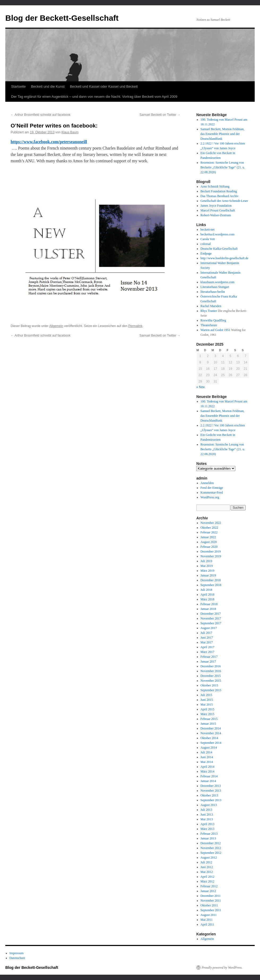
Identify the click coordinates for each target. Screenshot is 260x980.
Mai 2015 (207, 705)
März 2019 (207, 571)
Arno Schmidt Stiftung (215, 186)
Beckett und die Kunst (48, 86)
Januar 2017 (208, 661)
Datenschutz (17, 958)
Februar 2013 (209, 834)
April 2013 (207, 824)
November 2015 (211, 681)
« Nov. (201, 387)
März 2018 (207, 599)
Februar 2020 (209, 547)
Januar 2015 (208, 724)
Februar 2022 (209, 532)
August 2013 (209, 805)
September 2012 (211, 853)
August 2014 (209, 748)
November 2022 (211, 523)
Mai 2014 (207, 762)
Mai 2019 (207, 566)
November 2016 (211, 671)
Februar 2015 (209, 719)
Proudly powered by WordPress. (222, 968)
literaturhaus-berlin (213, 292)
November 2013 (211, 791)
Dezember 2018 (211, 580)
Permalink (135, 326)
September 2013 (211, 800)
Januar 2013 (208, 838)
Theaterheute (209, 325)
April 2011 (207, 924)
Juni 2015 (207, 700)
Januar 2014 (208, 781)
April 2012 (207, 877)
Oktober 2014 (209, 738)
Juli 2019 (206, 561)
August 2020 (209, 542)
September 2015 (211, 690)
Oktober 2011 (209, 905)
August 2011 (209, 915)
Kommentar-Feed (212, 493)
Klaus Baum (70, 132)
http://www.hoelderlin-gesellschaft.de (225, 258)
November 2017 (211, 618)
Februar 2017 (209, 657)
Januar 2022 (208, 537)
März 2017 (207, 652)
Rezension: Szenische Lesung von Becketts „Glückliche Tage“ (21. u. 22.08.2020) (223, 167)
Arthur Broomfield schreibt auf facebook (40, 115)
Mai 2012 (207, 872)
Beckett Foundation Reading (219, 191)
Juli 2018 (206, 590)
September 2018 (211, 585)
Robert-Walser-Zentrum (216, 215)
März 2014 (207, 771)
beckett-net (208, 230)
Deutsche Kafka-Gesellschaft (219, 249)
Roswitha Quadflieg (213, 320)
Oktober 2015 (209, 685)
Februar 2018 (209, 604)
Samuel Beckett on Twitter (160, 115)
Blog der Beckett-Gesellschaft (62, 18)
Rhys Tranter (209, 311)
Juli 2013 (206, 810)
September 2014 (211, 743)
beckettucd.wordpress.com (218, 234)
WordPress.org (210, 497)
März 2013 (207, 829)
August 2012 (209, 858)
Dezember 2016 (211, 666)
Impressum (17, 953)
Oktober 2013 (209, 795)
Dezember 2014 (211, 728)
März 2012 (207, 881)
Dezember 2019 (211, 551)
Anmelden (207, 483)
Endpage (206, 253)
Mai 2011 (207, 920)
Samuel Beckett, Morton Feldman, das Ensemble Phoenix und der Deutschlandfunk (223, 134)
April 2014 (207, 767)
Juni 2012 (207, 867)
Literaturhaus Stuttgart (215, 287)
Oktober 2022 (209, 528)
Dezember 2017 (211, 614)
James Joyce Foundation (216, 206)
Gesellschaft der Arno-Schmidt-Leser (224, 201)
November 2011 (211, 901)
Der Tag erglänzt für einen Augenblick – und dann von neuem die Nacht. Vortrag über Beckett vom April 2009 (94, 97)
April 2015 (207, 709)
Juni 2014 (207, 757)
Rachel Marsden (211, 306)
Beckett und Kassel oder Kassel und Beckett (104, 86)
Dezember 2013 (211, 786)
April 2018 (207, 595)
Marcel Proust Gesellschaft (218, 210)
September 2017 (211, 623)
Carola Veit (208, 239)
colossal (206, 244)
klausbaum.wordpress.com (218, 282)
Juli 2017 (206, 633)
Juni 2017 (207, 638)
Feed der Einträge (212, 488)
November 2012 (211, 848)
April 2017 (207, 647)
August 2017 (209, 628)
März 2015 (207, 714)
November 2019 (211, 556)
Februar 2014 (209, 776)
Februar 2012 (209, 886)
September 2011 (211, 910)
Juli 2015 (206, 695)
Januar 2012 (208, 891)
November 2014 (211, 733)
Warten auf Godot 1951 (216, 330)
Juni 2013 (207, 814)
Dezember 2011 (211, 896)
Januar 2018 (208, 609)
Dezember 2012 (211, 843)
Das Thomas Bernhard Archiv (220, 196)
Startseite (18, 86)
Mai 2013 (207, 819)
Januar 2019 (208, 575)
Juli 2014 (206, 752)
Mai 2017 (207, 642)
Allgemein (56, 326)
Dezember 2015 (211, 676)
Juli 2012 (206, 862)
